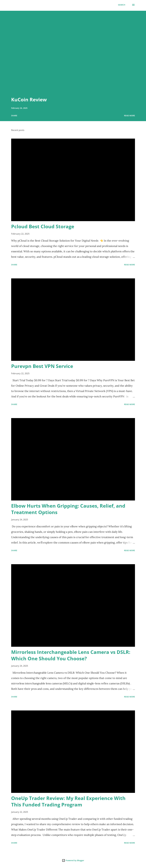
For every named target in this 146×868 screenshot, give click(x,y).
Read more (130, 116)
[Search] (122, 5)
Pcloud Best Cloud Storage (43, 226)
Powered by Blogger (73, 860)
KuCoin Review (29, 100)
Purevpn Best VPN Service (42, 366)
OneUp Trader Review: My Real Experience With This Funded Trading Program (68, 801)
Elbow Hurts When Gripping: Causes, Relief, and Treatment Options (68, 509)
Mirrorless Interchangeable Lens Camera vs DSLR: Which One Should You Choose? (71, 655)
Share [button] (14, 116)
